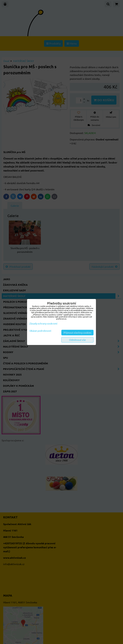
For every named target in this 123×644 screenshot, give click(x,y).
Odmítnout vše (77, 340)
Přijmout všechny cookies (77, 333)
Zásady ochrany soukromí (43, 323)
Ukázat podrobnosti (40, 331)
